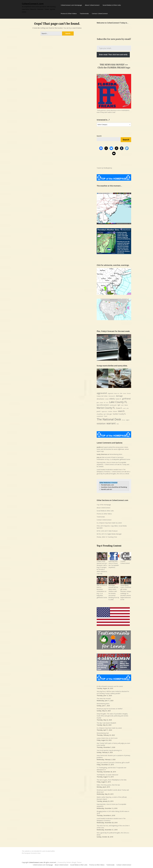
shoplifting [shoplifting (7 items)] (100, 414)
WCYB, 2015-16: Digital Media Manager (109, 534)
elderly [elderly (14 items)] (112, 399)
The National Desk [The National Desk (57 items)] (109, 419)
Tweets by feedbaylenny (104, 168)
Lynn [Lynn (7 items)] (122, 405)
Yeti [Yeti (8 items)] (118, 424)
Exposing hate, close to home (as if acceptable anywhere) (114, 564)
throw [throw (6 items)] (123, 420)
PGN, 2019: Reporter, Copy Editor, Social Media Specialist (112, 527)
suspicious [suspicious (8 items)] (100, 416)
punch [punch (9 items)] (99, 411)
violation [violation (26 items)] (101, 423)
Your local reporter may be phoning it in (109, 750)
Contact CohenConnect (100, 14)
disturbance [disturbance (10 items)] (101, 399)
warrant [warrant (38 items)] (111, 423)
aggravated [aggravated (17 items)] (102, 393)
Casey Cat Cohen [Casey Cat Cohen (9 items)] (102, 396)
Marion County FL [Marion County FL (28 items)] (106, 408)
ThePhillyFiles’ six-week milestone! (107, 775)
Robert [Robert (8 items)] (115, 411)
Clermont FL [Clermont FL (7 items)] (112, 396)
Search (126, 140)
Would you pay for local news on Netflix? (110, 709)
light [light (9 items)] (119, 405)
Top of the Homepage (104, 505)
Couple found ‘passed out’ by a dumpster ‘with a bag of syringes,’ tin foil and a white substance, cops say (102, 567)
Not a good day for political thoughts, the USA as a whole (113, 473)
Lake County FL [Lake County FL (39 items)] (118, 402)
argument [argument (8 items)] (111, 393)
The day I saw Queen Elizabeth (106, 723)
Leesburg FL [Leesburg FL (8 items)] (113, 405)
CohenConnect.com (33, 4)
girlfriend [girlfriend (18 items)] (126, 399)
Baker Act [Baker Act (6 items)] (117, 393)
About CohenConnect (92, 5)
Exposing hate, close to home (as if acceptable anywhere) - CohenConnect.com (111, 463)
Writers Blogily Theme (74, 862)
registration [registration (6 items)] (104, 412)
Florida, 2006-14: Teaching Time (107, 537)
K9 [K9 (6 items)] (105, 403)
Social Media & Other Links (112, 5)
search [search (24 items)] (121, 411)
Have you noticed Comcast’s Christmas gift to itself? (113, 763)
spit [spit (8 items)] (105, 414)
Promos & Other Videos (69, 14)
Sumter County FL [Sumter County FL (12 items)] (119, 414)
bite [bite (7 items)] (121, 393)
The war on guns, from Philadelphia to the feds (112, 780)
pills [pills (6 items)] (128, 408)
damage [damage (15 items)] (119, 396)
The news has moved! (104, 699)
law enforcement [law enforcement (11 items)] (103, 405)
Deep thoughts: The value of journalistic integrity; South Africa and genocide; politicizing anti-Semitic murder (113, 716)
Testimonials (84, 14)
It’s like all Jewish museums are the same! (110, 686)
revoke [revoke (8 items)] (110, 411)
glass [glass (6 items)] (98, 403)
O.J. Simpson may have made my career (109, 523)
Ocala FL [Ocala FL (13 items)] (119, 408)
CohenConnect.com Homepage (71, 5)
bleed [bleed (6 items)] (125, 393)
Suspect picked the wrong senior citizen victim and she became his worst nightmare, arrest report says (113, 449)
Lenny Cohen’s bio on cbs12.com (107, 738)
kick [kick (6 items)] (107, 403)
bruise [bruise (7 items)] (129, 393)
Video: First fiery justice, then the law (108, 785)
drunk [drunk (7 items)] (107, 399)
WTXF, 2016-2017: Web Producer (107, 531)
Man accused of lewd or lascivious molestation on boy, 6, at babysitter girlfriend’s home (113, 458)
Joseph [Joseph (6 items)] (101, 403)
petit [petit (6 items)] (124, 408)
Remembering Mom (116, 454)
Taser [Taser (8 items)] (106, 416)
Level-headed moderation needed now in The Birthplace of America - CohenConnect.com (111, 471)
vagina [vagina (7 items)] (128, 420)
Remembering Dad (103, 733)
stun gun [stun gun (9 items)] (109, 414)
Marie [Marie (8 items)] (126, 405)
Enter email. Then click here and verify (113, 55)
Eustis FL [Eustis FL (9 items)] (118, 399)
